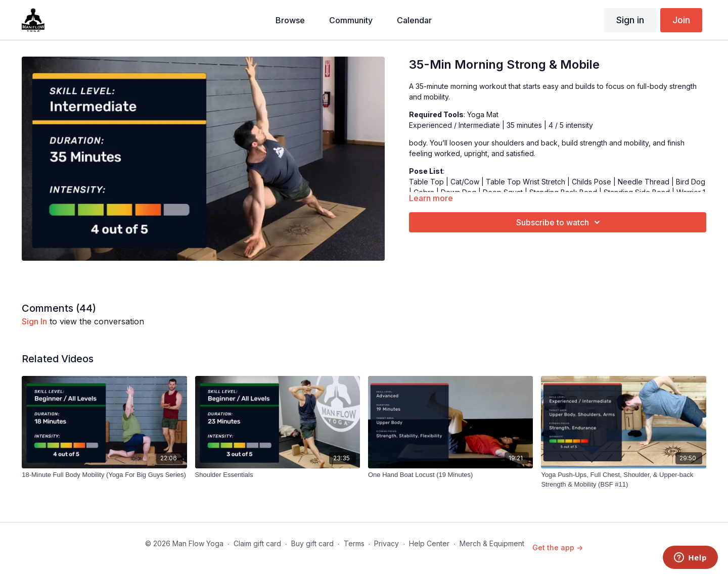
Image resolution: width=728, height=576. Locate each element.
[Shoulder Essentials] (278, 475)
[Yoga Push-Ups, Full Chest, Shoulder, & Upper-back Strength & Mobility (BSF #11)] (623, 480)
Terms (354, 543)
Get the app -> (558, 547)
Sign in (630, 20)
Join (681, 20)
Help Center (429, 543)
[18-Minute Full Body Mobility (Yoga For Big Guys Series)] (104, 475)
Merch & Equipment (492, 543)
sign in (34, 321)
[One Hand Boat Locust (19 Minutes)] (450, 475)
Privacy (386, 543)
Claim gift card (257, 543)
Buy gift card (312, 543)
